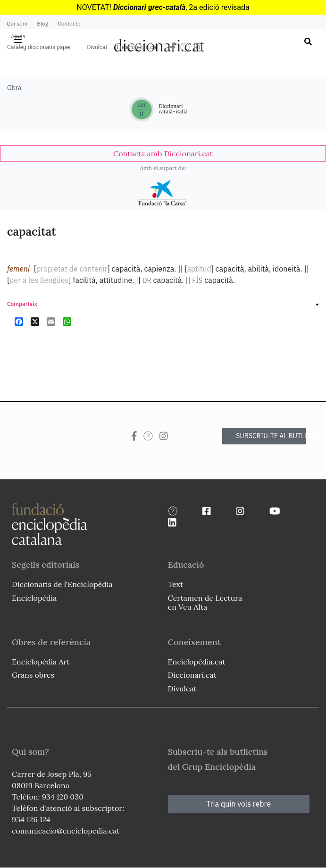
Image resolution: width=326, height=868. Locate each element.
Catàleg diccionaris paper (39, 47)
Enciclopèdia (34, 598)
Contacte (69, 23)
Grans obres (33, 675)
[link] (163, 153)
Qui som (17, 23)
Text (176, 584)
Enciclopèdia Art (41, 662)
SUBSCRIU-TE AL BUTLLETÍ (271, 436)
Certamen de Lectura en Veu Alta (205, 602)
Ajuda (18, 36)
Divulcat (97, 47)
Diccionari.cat (192, 675)
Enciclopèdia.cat (137, 47)
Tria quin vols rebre (238, 804)
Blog (42, 23)
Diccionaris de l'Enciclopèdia (62, 584)
